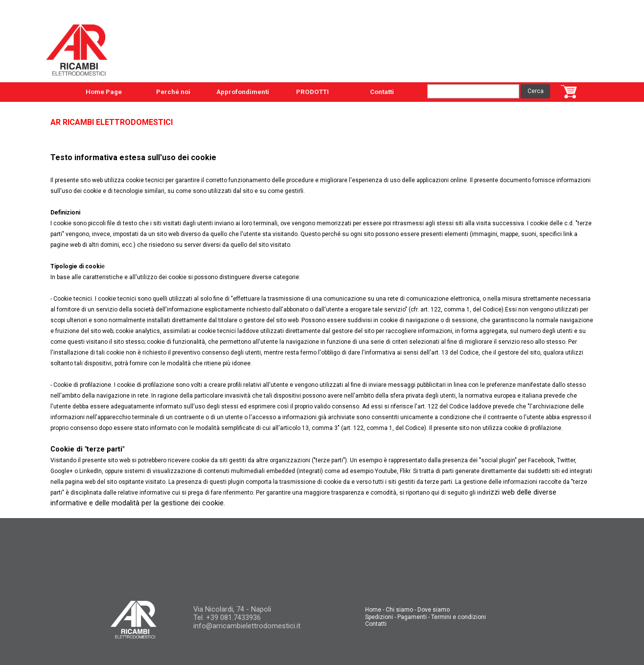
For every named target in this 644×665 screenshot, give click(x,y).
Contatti (382, 92)
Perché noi (173, 92)
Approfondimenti (243, 92)
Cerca (536, 91)
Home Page (104, 92)
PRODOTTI (312, 92)
